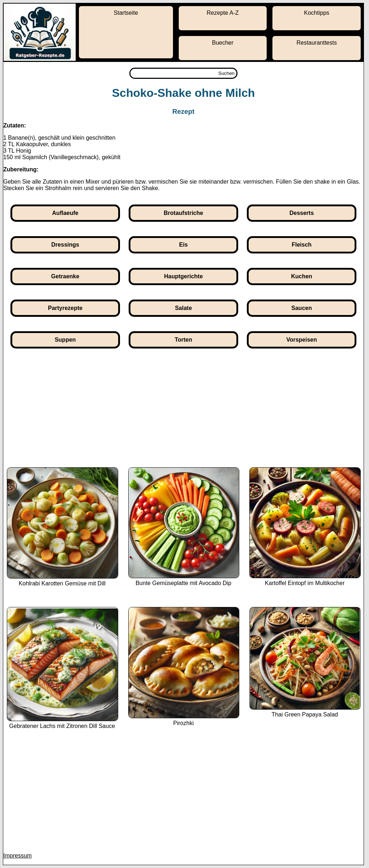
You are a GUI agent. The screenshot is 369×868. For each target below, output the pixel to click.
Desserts (302, 213)
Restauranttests (317, 43)
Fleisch (301, 245)
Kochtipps (317, 13)
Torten (184, 340)
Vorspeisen (301, 340)
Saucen (302, 308)
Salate (183, 308)
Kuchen (302, 276)
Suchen (226, 73)
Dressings (65, 245)
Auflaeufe (65, 213)
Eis (183, 245)
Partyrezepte (65, 308)
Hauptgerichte (183, 276)
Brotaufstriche (183, 213)
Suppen (65, 340)
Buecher (223, 43)
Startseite (126, 13)
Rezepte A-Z (223, 13)
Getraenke (65, 276)
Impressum (17, 856)
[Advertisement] (183, 413)
